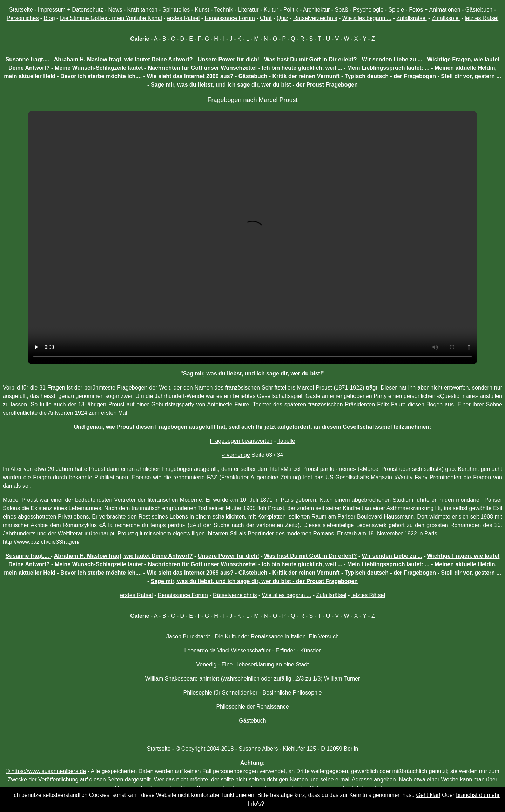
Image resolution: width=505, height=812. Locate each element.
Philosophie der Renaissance (252, 707)
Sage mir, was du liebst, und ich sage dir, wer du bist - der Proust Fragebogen (254, 85)
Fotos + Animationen (435, 10)
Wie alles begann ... (367, 18)
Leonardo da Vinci (207, 651)
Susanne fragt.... (28, 59)
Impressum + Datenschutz (70, 10)
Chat (266, 18)
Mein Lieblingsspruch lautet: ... (388, 68)
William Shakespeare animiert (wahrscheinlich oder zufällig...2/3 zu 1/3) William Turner (253, 679)
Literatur (248, 10)
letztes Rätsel (482, 18)
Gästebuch (479, 10)
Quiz (282, 18)
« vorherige (236, 455)
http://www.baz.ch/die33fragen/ (41, 542)
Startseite (21, 10)
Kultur (271, 10)
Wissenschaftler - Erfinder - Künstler (276, 651)
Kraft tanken (142, 10)
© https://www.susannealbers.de (46, 771)
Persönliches (23, 18)
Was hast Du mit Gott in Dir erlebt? (310, 59)
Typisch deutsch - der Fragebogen (390, 76)
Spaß (342, 10)
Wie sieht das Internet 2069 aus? (190, 76)
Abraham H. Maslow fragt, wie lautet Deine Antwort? (123, 59)
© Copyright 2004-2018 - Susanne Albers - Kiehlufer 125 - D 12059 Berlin (267, 749)
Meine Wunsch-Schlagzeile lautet (99, 68)
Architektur (316, 10)
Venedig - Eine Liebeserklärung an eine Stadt (252, 665)
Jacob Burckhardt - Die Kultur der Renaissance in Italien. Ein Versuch (252, 637)
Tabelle (286, 441)
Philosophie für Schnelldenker (221, 693)
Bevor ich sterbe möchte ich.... (101, 76)
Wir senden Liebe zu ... (392, 59)
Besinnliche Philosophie (292, 693)
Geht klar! (428, 795)
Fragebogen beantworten (241, 441)
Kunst (202, 10)
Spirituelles (176, 10)
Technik (223, 10)
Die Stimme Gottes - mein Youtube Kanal (111, 18)
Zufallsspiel (446, 18)
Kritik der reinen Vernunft (306, 76)
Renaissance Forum (230, 18)
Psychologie (368, 10)
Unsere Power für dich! (228, 59)
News (115, 10)
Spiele (396, 10)
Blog (49, 18)
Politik (291, 10)
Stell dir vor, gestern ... (471, 76)
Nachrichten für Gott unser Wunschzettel (202, 68)
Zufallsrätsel (411, 18)
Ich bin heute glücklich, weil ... (302, 68)
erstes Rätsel (183, 18)
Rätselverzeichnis (315, 18)
